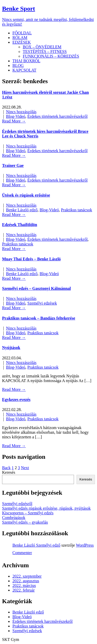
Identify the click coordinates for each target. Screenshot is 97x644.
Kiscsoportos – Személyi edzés (28, 513)
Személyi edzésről (17, 504)
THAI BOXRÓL (26, 61)
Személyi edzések (42, 303)
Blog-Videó (16, 116)
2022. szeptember (27, 576)
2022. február (24, 590)
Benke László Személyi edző (36, 545)
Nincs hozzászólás (21, 112)
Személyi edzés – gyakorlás (25, 522)
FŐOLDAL (22, 33)
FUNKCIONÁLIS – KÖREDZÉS (51, 56)
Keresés (9, 472)
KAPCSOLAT (24, 70)
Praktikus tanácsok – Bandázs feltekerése (39, 318)
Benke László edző (22, 210)
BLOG (18, 65)
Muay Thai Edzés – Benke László (31, 259)
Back (6, 468)
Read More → (14, 121)
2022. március (24, 585)
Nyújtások (11, 348)
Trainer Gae (13, 165)
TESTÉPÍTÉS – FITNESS (45, 52)
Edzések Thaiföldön (20, 225)
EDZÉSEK (22, 42)
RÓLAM (20, 38)
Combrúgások (14, 518)
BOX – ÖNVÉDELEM (42, 47)
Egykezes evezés (16, 399)
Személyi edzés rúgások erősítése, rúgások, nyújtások (46, 508)
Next (25, 468)
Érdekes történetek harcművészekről (58, 116)
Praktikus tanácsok (77, 210)
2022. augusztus (26, 581)
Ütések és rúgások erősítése (26, 195)
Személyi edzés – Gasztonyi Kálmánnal (36, 288)
